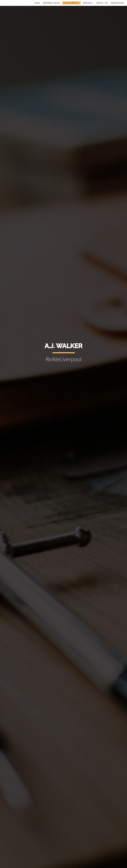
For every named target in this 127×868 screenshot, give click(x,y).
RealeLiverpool (71, 3)
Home (37, 3)
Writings (87, 3)
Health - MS (102, 3)
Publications (117, 3)
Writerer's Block (51, 3)
